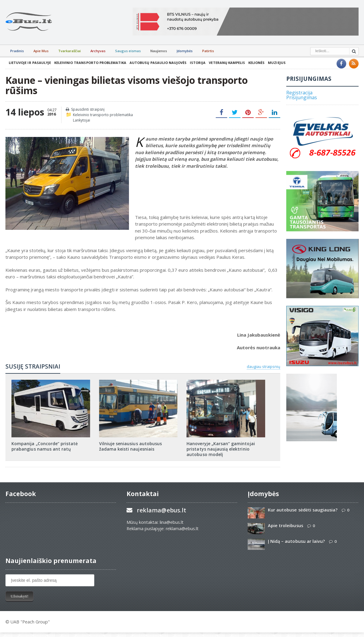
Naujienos (159, 51)
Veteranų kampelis (226, 63)
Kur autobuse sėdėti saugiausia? (303, 510)
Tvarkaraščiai (69, 51)
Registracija (299, 93)
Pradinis (17, 51)
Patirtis (208, 51)
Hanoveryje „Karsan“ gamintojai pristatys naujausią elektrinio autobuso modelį (220, 449)
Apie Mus (41, 51)
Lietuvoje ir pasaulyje (30, 63)
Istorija (197, 63)
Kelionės (255, 63)
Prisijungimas (302, 97)
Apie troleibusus (285, 526)
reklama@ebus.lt (161, 510)
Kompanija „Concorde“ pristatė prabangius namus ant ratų (44, 446)
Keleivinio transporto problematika (90, 63)
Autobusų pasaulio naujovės (157, 63)
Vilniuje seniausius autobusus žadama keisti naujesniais (130, 446)
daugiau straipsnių (264, 366)
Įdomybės (185, 51)
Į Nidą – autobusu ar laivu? (296, 541)
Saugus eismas (128, 51)
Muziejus (275, 63)
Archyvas (98, 51)
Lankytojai (82, 120)
